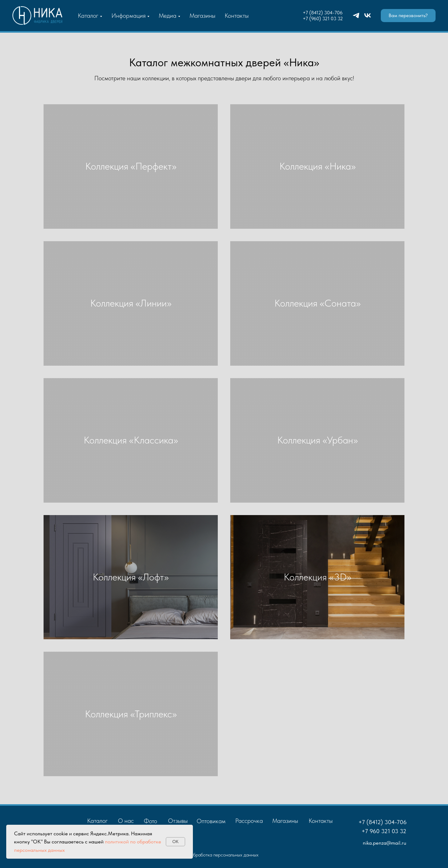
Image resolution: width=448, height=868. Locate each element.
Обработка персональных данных (224, 855)
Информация (128, 16)
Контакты (237, 16)
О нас (126, 821)
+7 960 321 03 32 (384, 831)
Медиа (168, 16)
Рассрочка (249, 821)
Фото (150, 821)
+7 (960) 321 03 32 (323, 19)
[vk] (368, 15)
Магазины (202, 16)
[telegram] (356, 15)
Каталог (88, 16)
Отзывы (178, 821)
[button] (408, 16)
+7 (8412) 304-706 (323, 13)
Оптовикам (211, 821)
